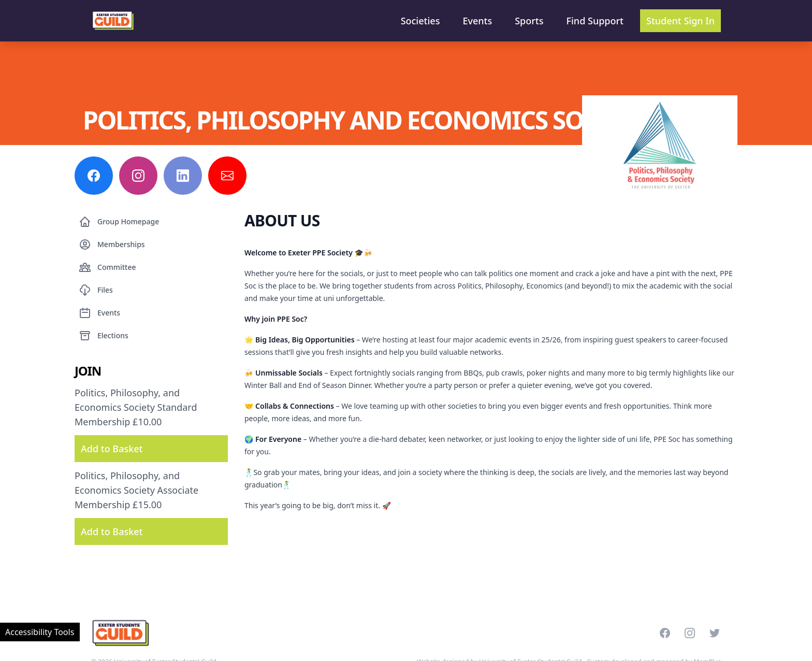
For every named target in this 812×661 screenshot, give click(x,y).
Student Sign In (680, 21)
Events (477, 21)
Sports (529, 21)
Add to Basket (112, 449)
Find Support (595, 21)
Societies (421, 21)
